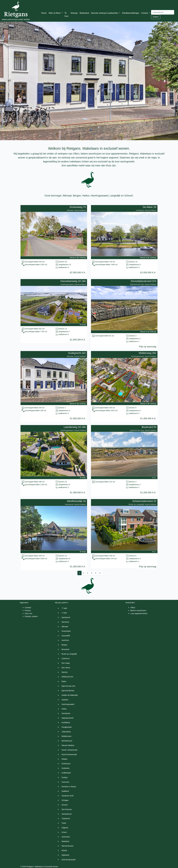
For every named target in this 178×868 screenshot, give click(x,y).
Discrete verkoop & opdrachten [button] (105, 13)
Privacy (28, 610)
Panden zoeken (31, 616)
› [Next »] (104, 573)
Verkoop (74, 13)
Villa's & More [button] (55, 13)
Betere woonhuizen (138, 610)
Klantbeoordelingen (131, 13)
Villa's (133, 607)
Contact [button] (145, 13)
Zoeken (156, 17)
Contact (28, 607)
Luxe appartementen (139, 613)
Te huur (67, 15)
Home (44, 13)
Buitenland (84, 13)
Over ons (28, 613)
